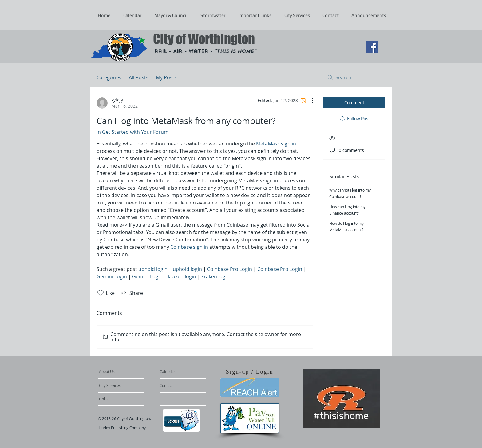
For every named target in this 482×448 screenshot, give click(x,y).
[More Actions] (309, 101)
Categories (109, 77)
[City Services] (117, 385)
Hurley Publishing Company (122, 428)
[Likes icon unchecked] (101, 293)
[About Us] (122, 371)
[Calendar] (177, 371)
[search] (354, 77)
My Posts (166, 77)
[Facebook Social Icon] (372, 47)
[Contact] (176, 385)
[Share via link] (131, 293)
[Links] (116, 399)
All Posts (139, 77)
